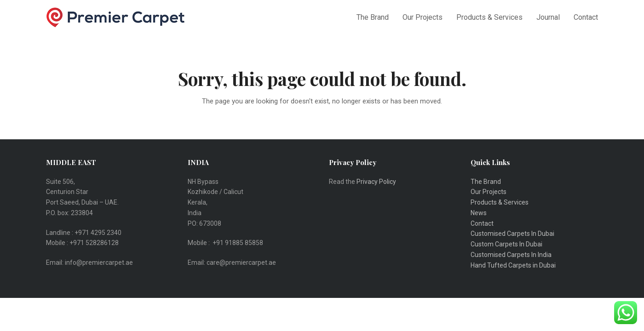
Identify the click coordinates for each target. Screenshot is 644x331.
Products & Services (500, 202)
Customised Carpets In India (511, 255)
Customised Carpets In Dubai (512, 234)
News (479, 213)
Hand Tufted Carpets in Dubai (513, 265)
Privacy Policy (377, 182)
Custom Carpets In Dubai (506, 244)
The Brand (486, 182)
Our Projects (489, 192)
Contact (482, 223)
